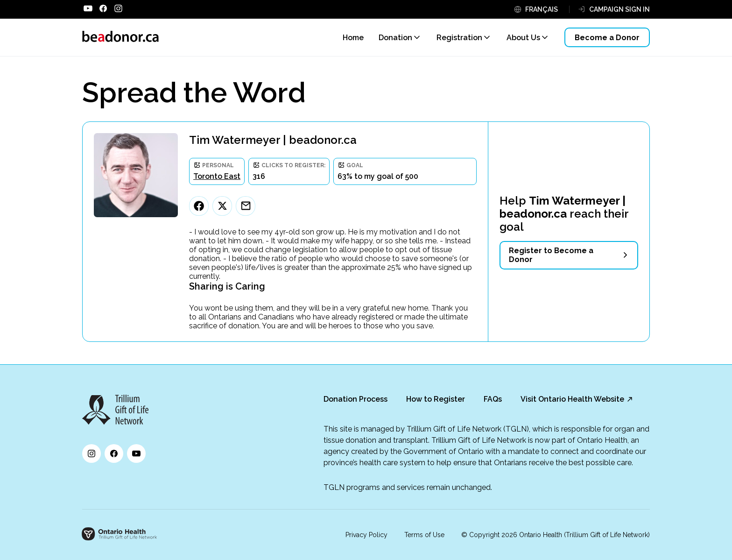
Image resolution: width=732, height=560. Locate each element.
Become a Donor (607, 38)
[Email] (246, 206)
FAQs (493, 399)
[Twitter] (222, 206)
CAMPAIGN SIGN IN (619, 9)
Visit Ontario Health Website (572, 399)
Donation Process (355, 399)
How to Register (436, 399)
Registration (459, 38)
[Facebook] (199, 206)
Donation (395, 38)
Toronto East (217, 176)
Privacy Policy (366, 535)
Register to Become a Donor (551, 255)
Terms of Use (424, 535)
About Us (523, 38)
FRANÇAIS (542, 9)
